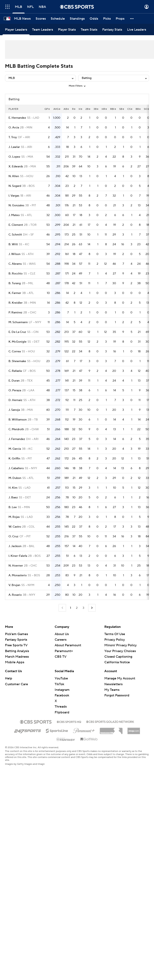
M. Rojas (14, 517)
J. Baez (13, 498)
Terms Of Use (115, 634)
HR (104, 109)
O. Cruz (13, 537)
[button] (132, 19)
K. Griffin (14, 459)
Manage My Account (120, 678)
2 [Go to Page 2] (77, 608)
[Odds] (94, 19)
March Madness (17, 657)
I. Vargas (14, 196)
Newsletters (113, 684)
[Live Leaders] (137, 30)
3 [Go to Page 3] (83, 608)
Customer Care (16, 684)
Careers (61, 640)
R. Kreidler (16, 303)
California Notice (117, 662)
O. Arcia (14, 128)
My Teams (112, 690)
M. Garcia (15, 449)
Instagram (62, 690)
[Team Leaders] (43, 30)
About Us (62, 634)
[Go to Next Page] (92, 608)
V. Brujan (14, 585)
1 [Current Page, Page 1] (70, 608)
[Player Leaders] (16, 30)
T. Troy (13, 137)
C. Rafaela (15, 371)
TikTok (59, 684)
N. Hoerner (16, 566)
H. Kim (13, 488)
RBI (113, 109)
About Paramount (68, 645)
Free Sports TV (16, 645)
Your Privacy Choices (120, 651)
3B (96, 109)
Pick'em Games (16, 634)
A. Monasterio (18, 575)
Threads (61, 707)
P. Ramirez (15, 313)
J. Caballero (16, 468)
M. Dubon (15, 478)
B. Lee (13, 507)
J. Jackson (15, 546)
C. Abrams (15, 264)
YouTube (61, 678)
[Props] (120, 19)
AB (66, 109)
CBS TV (61, 657)
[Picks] (107, 19)
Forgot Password (117, 695)
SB (122, 109)
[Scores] (41, 19)
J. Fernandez (17, 439)
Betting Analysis (17, 651)
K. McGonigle (17, 342)
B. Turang (15, 283)
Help (9, 678)
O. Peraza (15, 390)
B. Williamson (18, 420)
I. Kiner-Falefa (18, 556)
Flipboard (62, 712)
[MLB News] (22, 19)
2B (88, 109)
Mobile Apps (15, 662)
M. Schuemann (18, 322)
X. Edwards (16, 167)
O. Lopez (14, 157)
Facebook (62, 695)
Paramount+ (64, 651)
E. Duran (14, 381)
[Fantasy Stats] (112, 30)
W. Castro (15, 527)
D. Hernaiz (15, 400)
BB (138, 109)
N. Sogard (15, 186)
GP (47, 109)
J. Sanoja (14, 410)
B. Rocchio (16, 274)
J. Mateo (14, 215)
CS (130, 109)
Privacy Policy (115, 640)
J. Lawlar (14, 147)
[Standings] (77, 19)
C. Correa (15, 352)
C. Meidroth (16, 429)
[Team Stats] (89, 30)
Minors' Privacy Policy (120, 645)
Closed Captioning (118, 657)
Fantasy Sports (16, 640)
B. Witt (13, 244)
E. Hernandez (17, 118)
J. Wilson (14, 254)
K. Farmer (15, 293)
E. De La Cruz (17, 332)
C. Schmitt (15, 235)
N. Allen (14, 176)
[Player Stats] (67, 30)
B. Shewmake (17, 361)
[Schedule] (58, 19)
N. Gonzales (16, 205)
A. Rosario (15, 595)
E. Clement (16, 225)
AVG (57, 109)
